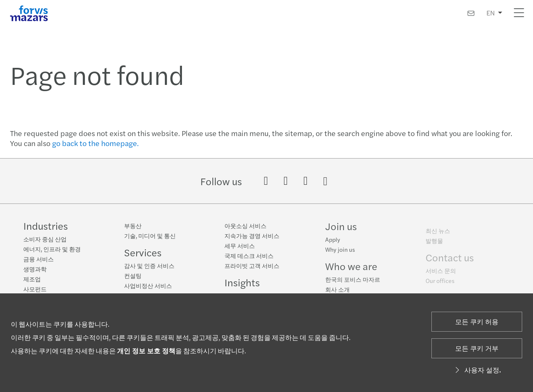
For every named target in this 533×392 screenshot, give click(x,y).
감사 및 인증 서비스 (149, 265)
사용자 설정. (477, 370)
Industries (46, 226)
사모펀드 (35, 289)
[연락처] (471, 13)
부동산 (133, 226)
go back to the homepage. (95, 143)
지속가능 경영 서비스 (252, 236)
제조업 (32, 279)
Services (143, 252)
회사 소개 (337, 293)
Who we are (351, 269)
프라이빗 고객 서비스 (252, 266)
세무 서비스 (240, 246)
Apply (333, 243)
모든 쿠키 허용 (477, 321)
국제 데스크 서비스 (249, 256)
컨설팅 (133, 275)
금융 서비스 (39, 259)
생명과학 (35, 269)
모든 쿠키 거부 (477, 348)
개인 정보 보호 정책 (146, 351)
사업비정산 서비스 (148, 285)
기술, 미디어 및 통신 (150, 236)
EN (491, 13)
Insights (242, 283)
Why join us (340, 253)
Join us (341, 229)
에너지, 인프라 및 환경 (52, 249)
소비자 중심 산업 (45, 239)
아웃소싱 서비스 (245, 226)
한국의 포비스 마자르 (353, 283)
